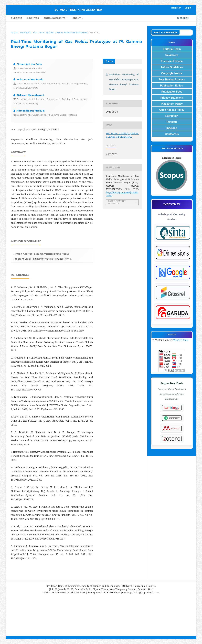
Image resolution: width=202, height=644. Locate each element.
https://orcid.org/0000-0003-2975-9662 (30, 72)
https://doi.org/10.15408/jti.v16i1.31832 (38, 130)
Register (176, 8)
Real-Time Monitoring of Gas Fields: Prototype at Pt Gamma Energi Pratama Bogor (124, 82)
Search (183, 18)
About (77, 18)
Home (14, 33)
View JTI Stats (181, 340)
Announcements (55, 18)
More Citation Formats (117, 202)
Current (16, 18)
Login (188, 8)
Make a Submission (165, 32)
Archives (33, 18)
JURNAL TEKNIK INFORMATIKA (78, 10)
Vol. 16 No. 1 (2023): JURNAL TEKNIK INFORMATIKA (60, 33)
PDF (110, 61)
